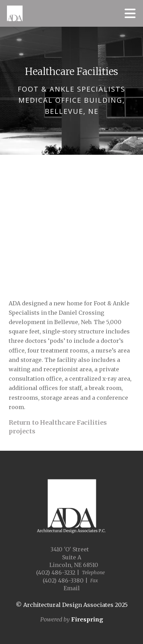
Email (72, 588)
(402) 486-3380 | (65, 581)
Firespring (87, 619)
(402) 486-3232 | (58, 573)
